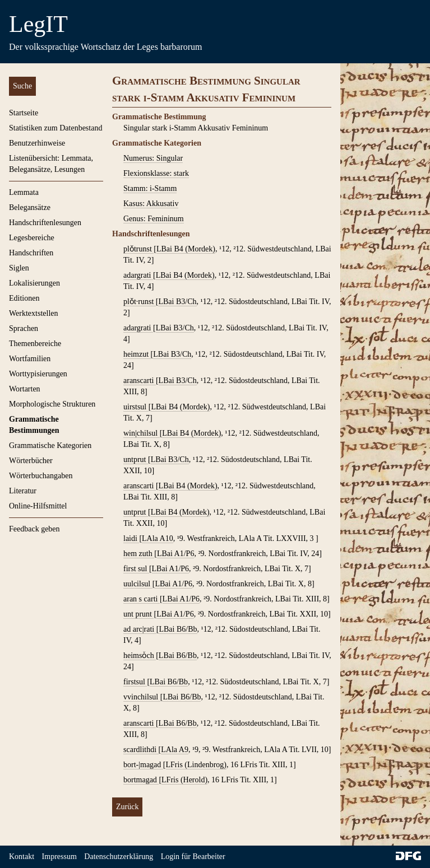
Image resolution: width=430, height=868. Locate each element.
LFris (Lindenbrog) (196, 765)
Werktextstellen (34, 313)
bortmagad (141, 780)
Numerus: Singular (153, 158)
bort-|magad (143, 765)
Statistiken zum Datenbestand (56, 128)
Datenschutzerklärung (119, 857)
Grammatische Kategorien (50, 445)
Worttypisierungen (38, 374)
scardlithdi (141, 750)
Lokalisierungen (34, 283)
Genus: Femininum (154, 219)
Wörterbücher (31, 461)
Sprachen (24, 328)
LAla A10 (158, 538)
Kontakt (22, 857)
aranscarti (140, 381)
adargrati (138, 275)
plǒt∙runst (140, 302)
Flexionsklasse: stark (156, 173)
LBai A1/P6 (176, 554)
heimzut (137, 354)
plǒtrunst (138, 249)
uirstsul (136, 407)
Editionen (24, 298)
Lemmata (24, 192)
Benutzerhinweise (37, 143)
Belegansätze (30, 207)
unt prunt (138, 614)
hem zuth (139, 554)
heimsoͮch (140, 655)
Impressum (59, 857)
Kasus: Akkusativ (151, 204)
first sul (136, 569)
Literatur (23, 491)
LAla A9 (175, 750)
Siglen (19, 268)
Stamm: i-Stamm (150, 188)
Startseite (24, 113)
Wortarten (25, 389)
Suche (22, 86)
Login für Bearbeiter (193, 857)
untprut (136, 459)
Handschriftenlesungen (45, 223)
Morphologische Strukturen (52, 404)
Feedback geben (34, 529)
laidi (131, 538)
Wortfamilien (30, 359)
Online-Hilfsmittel (38, 506)
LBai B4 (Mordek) (186, 249)
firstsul (135, 682)
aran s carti (142, 599)
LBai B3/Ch (177, 302)
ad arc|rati (140, 629)
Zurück (127, 807)
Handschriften (31, 253)
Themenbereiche (35, 344)
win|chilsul (142, 433)
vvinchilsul (142, 697)
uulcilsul (138, 584)
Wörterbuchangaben (41, 476)
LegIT (38, 24)
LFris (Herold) (184, 780)
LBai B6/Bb (178, 629)
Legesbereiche (32, 238)
